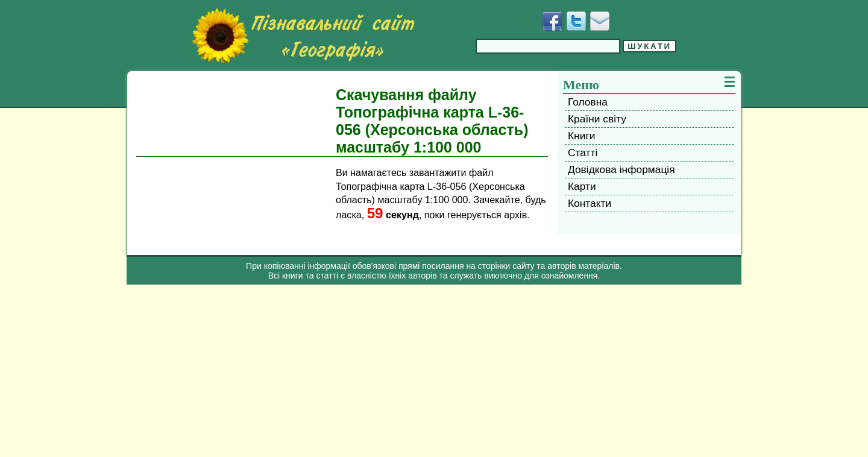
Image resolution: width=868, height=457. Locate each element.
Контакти (590, 203)
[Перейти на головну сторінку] (303, 36)
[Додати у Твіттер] (576, 21)
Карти (582, 186)
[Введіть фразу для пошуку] (548, 46)
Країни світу (597, 119)
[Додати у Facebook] (552, 21)
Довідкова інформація (621, 169)
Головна (588, 102)
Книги (581, 136)
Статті (583, 153)
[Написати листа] (600, 21)
